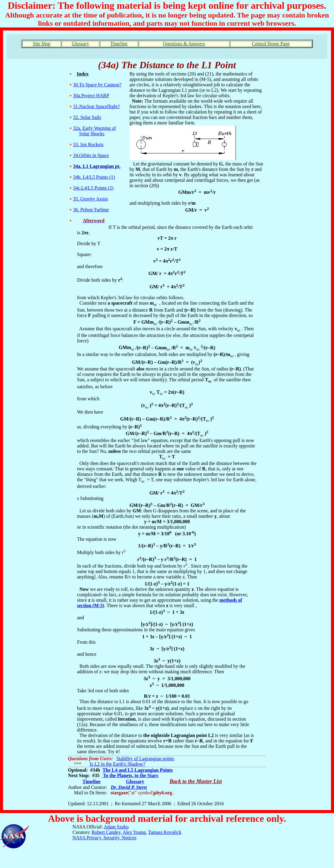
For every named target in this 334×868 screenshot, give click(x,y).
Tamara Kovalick (165, 832)
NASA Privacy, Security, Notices (104, 838)
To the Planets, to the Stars (130, 775)
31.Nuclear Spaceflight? (96, 106)
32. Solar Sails (87, 117)
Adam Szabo (116, 827)
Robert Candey (106, 832)
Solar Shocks (92, 134)
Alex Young (134, 832)
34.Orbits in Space (91, 155)
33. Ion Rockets (88, 144)
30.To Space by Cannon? (97, 85)
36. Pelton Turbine (91, 210)
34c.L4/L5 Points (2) (93, 188)
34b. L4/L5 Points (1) (94, 177)
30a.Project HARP (91, 96)
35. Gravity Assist (90, 199)
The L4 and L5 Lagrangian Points (138, 770)
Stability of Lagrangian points (145, 759)
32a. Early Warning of (94, 128)
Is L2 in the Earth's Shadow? (117, 764)
